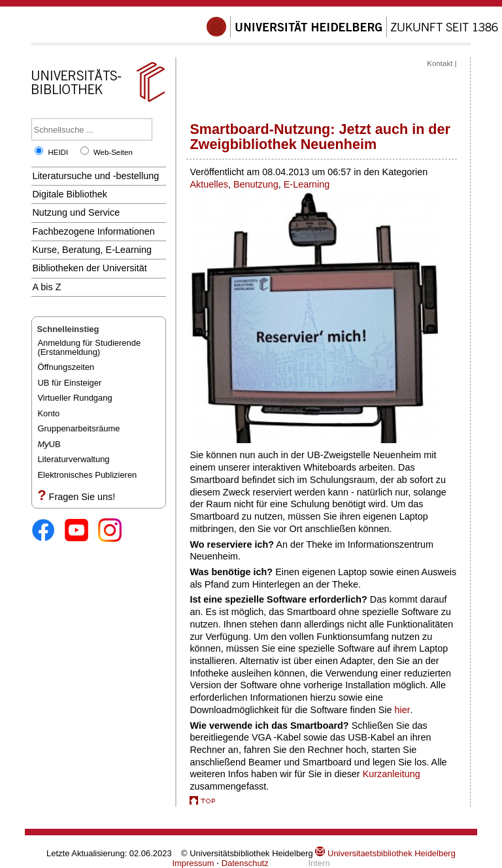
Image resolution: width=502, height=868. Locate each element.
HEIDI (58, 152)
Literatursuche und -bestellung (95, 176)
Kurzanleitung (392, 774)
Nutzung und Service (76, 212)
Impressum (193, 863)
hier (403, 710)
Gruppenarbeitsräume (78, 428)
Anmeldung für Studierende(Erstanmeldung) (89, 347)
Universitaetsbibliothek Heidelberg (385, 853)
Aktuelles (209, 184)
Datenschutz (245, 863)
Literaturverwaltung (73, 459)
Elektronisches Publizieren (87, 475)
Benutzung (256, 184)
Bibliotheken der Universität (89, 268)
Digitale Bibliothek (70, 194)
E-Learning (307, 184)
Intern (319, 863)
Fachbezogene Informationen (93, 231)
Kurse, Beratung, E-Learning (92, 250)
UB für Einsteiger (69, 383)
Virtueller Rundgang (75, 398)
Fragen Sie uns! (82, 497)
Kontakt (440, 63)
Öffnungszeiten (66, 367)
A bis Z (46, 287)
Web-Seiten (113, 152)
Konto (48, 413)
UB (49, 444)
